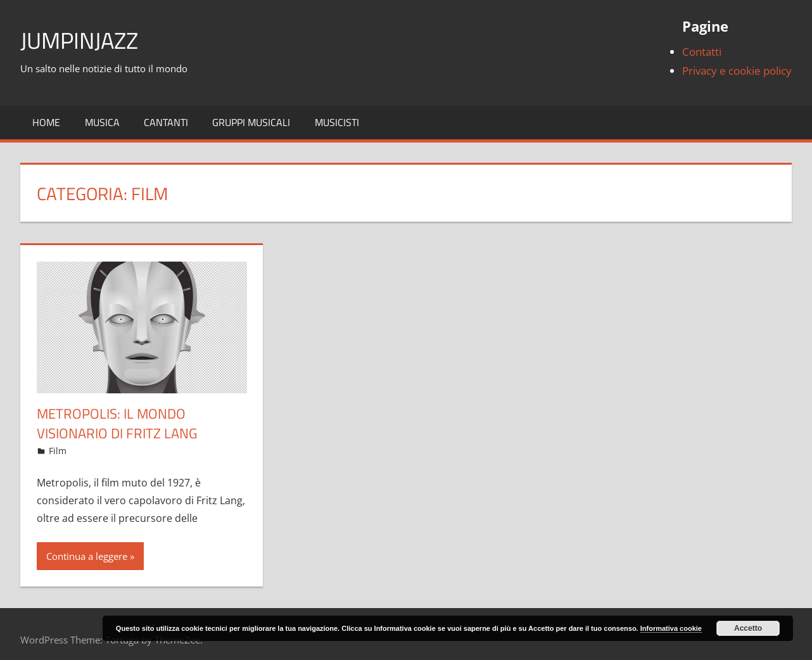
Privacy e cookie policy (737, 71)
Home (46, 122)
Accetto (748, 628)
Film (58, 451)
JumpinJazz (79, 40)
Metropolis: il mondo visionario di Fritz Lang (117, 423)
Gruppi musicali (251, 122)
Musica (102, 122)
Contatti (702, 52)
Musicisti (337, 122)
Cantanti (166, 122)
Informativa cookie (671, 628)
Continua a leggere (87, 556)
